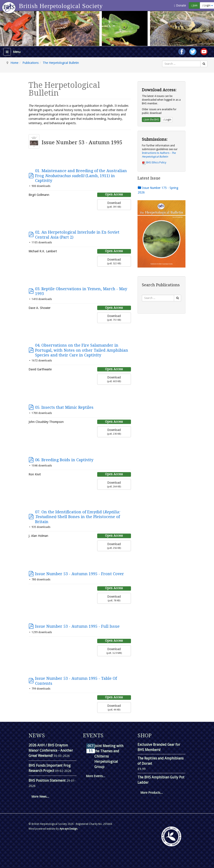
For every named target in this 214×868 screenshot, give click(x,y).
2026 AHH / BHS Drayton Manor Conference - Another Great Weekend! (51, 750)
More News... (40, 797)
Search (162, 61)
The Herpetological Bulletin (61, 63)
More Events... (96, 776)
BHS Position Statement (48, 781)
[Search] (204, 64)
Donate (180, 6)
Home (14, 63)
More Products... (152, 793)
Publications (31, 63)
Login (167, 120)
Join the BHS (151, 120)
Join (194, 5)
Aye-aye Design (68, 829)
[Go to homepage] (9, 5)
